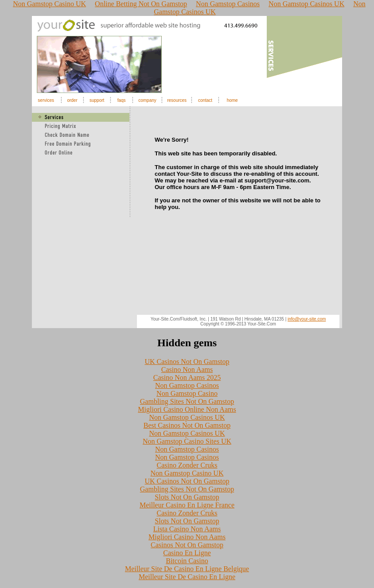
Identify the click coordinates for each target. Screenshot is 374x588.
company (147, 100)
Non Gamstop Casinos (187, 385)
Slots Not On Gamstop (187, 497)
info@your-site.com (307, 319)
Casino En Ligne (187, 553)
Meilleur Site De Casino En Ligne (187, 577)
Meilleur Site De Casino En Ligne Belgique (187, 569)
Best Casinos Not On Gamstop (187, 425)
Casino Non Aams (187, 369)
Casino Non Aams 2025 (187, 377)
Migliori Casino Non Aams (187, 537)
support (97, 100)
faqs (122, 100)
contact (205, 100)
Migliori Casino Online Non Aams (187, 409)
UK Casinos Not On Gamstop (187, 362)
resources (177, 100)
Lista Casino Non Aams (187, 529)
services (46, 100)
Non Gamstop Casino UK (187, 473)
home (232, 100)
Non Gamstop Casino (187, 393)
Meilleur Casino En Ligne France (187, 505)
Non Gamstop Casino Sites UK (187, 441)
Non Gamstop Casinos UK (187, 417)
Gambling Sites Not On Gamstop (187, 401)
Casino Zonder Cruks (187, 465)
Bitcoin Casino (187, 561)
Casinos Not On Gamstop (187, 545)
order (72, 100)
